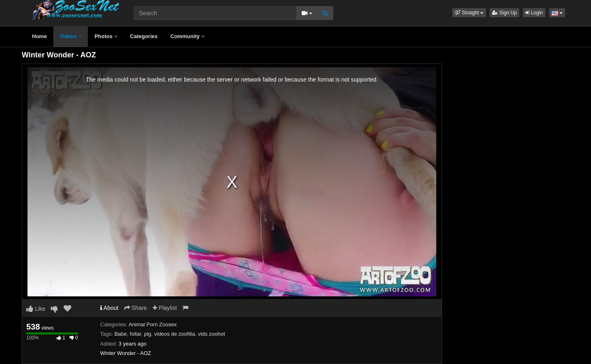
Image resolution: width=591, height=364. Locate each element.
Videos (71, 36)
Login (534, 13)
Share (136, 308)
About (109, 308)
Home (39, 36)
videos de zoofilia (175, 334)
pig (148, 334)
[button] (469, 13)
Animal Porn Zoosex (152, 324)
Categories (144, 36)
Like (36, 309)
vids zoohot (212, 334)
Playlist (165, 308)
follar (135, 334)
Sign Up (504, 13)
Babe (121, 334)
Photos (106, 36)
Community (187, 36)
